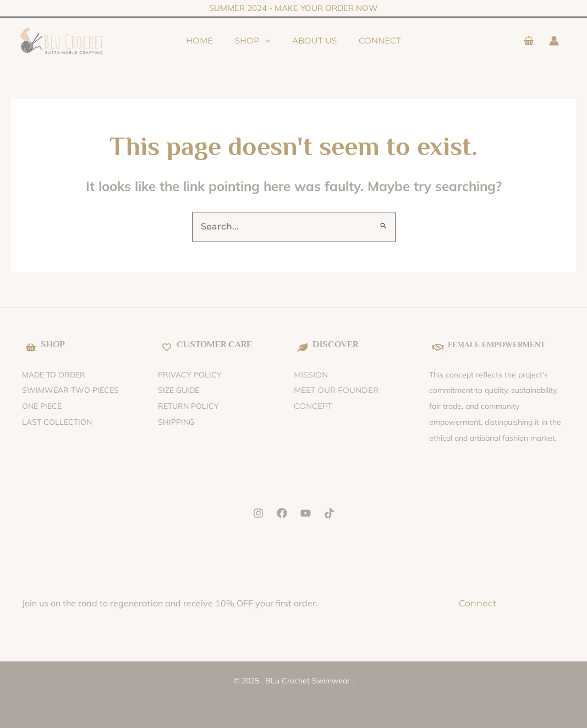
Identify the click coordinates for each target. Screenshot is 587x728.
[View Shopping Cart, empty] (528, 41)
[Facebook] (282, 513)
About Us (320, 40)
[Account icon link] (554, 41)
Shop (247, 41)
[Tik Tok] (329, 513)
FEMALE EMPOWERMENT (502, 344)
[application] (259, 41)
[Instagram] (258, 513)
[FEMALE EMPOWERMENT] (438, 347)
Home (183, 40)
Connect (396, 40)
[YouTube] (306, 513)
